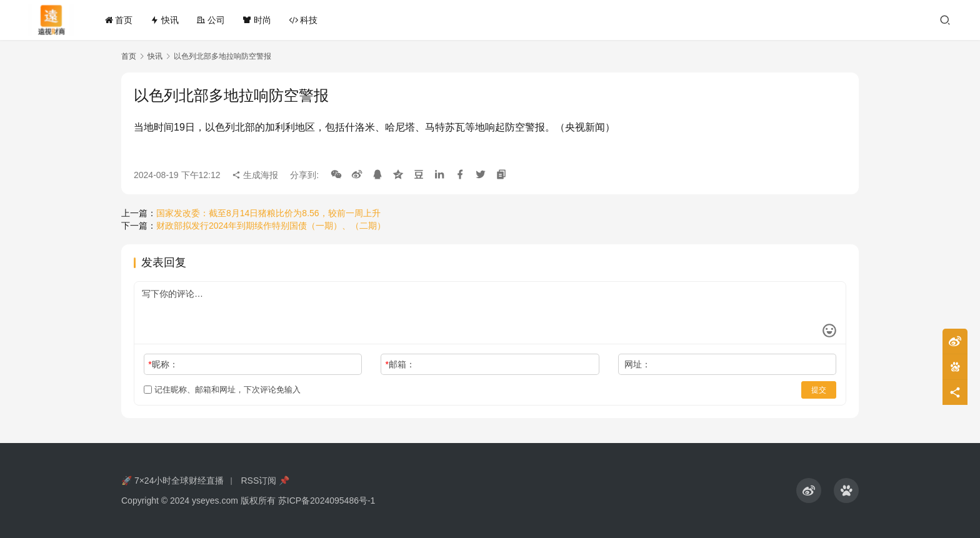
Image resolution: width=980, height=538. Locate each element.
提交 (819, 390)
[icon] (809, 491)
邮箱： (400, 364)
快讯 (164, 20)
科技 (303, 20)
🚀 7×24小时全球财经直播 (172, 481)
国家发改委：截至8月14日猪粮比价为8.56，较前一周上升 (268, 213)
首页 (119, 20)
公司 (211, 20)
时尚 (257, 20)
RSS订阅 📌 (265, 481)
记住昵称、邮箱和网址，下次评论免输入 (222, 390)
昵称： (163, 364)
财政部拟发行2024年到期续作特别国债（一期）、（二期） (271, 226)
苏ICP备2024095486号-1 (327, 501)
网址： (637, 364)
